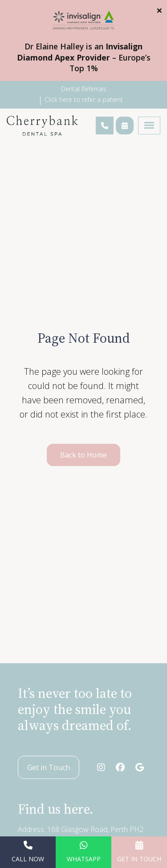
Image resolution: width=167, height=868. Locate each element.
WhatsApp (84, 852)
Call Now (28, 852)
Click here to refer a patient (84, 99)
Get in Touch (49, 767)
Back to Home (83, 455)
